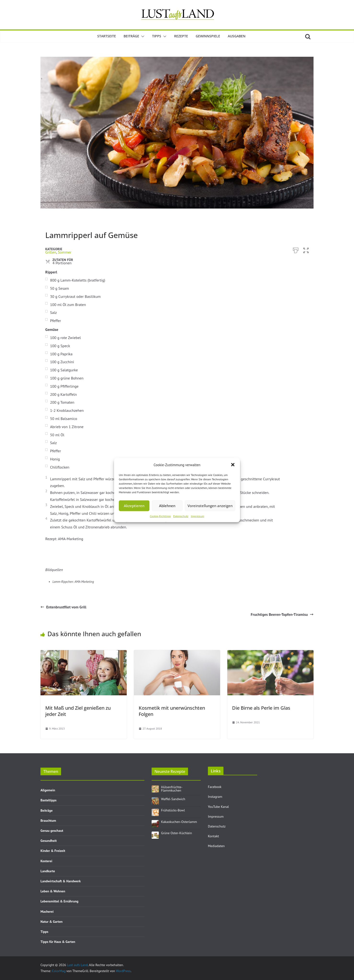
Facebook (215, 787)
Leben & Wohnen (53, 891)
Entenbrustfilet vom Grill (63, 607)
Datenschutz (181, 516)
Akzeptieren (134, 506)
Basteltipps (49, 800)
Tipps (157, 36)
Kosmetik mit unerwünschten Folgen (172, 711)
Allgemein (48, 790)
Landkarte (48, 871)
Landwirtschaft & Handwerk (61, 881)
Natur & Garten (51, 922)
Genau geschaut (52, 831)
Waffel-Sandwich (173, 799)
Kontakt (213, 836)
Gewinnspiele (208, 36)
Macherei (47, 912)
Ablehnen (167, 506)
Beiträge (131, 36)
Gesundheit (49, 841)
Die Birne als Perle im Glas (261, 708)
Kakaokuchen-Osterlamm (179, 822)
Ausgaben (237, 36)
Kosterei (46, 861)
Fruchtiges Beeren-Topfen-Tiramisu (282, 614)
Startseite (107, 36)
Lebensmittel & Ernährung (59, 901)
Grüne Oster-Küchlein (177, 833)
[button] (233, 465)
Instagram (215, 797)
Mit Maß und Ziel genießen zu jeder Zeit (78, 711)
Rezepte (181, 36)
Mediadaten (216, 846)
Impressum (197, 516)
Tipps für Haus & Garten (58, 942)
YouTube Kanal (218, 807)
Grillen (51, 252)
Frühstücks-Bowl (173, 810)
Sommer (65, 252)
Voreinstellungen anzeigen (210, 506)
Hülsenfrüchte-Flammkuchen (172, 789)
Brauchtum (48, 821)
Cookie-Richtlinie (160, 516)
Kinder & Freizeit (53, 851)
